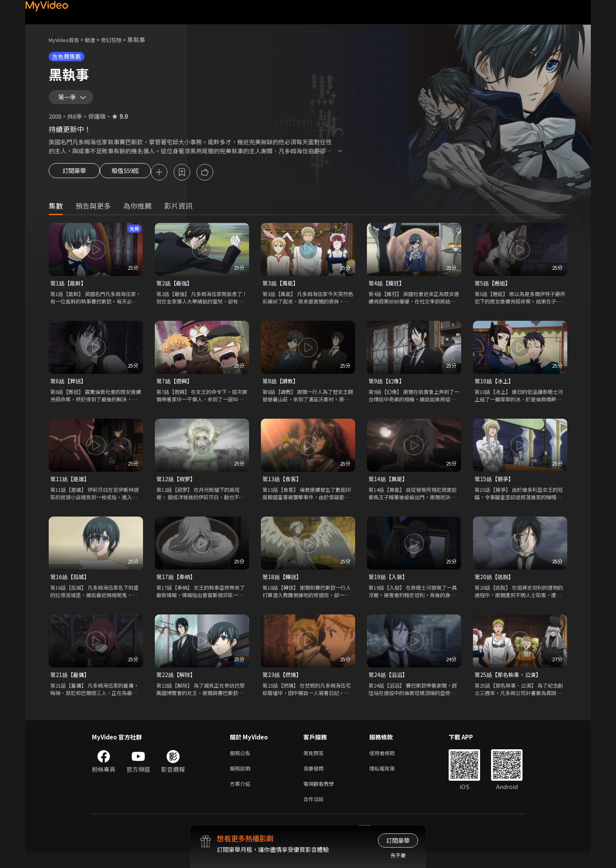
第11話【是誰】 (71, 487)
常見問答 (315, 764)
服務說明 (242, 781)
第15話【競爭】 (495, 487)
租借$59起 (132, 178)
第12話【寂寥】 (177, 487)
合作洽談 (315, 814)
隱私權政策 (389, 781)
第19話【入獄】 (389, 586)
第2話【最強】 (176, 290)
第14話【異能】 (389, 487)
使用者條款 (389, 764)
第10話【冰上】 (495, 389)
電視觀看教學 (321, 797)
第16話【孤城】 (71, 586)
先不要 (398, 855)
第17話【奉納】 (177, 586)
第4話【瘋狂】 (388, 290)
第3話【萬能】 (282, 290)
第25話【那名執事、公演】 (510, 685)
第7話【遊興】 (176, 389)
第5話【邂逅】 (494, 290)
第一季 (69, 100)
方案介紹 (242, 797)
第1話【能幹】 (70, 290)
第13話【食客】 (283, 487)
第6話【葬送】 (70, 389)
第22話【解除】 (177, 685)
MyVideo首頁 (67, 40)
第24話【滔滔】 (389, 685)
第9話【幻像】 (388, 389)
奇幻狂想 (120, 40)
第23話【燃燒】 (283, 685)
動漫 (96, 40)
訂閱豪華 (74, 178)
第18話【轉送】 (283, 586)
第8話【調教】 (282, 389)
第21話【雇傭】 (71, 685)
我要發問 (315, 781)
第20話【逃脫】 (495, 586)
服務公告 (242, 764)
